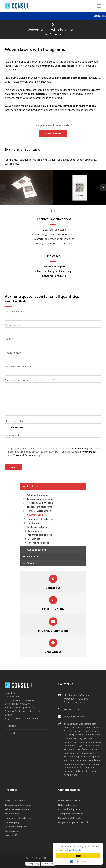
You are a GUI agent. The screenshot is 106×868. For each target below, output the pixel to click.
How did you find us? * (18, 421)
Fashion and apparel (54, 266)
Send (13, 467)
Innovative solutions (38, 543)
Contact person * (15, 325)
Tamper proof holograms (40, 499)
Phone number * (14, 352)
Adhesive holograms (38, 495)
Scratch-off (34, 539)
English (10, 733)
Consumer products (54, 276)
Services (30, 563)
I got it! (78, 856)
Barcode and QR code (70, 818)
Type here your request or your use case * (30, 380)
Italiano (10, 726)
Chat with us (53, 651)
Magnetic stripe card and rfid (74, 822)
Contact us (53, 587)
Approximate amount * (18, 366)
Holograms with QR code (40, 503)
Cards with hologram (38, 527)
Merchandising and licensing (54, 271)
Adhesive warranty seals (40, 511)
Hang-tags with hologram (40, 519)
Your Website (13, 435)
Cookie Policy (48, 863)
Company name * (15, 311)
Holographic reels (68, 805)
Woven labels (36, 515)
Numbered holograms (70, 801)
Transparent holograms (39, 507)
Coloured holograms (69, 809)
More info (77, 850)
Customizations (35, 550)
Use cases (31, 556)
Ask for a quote (53, 134)
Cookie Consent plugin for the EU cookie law (78, 861)
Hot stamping (34, 523)
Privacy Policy (80, 448)
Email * (9, 339)
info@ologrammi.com (53, 630)
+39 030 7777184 (53, 609)
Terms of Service (23, 455)
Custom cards (35, 531)
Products (31, 486)
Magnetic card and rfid (40, 535)
